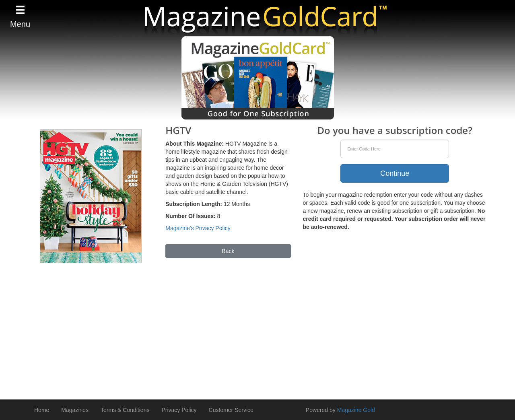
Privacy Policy (179, 410)
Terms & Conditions (125, 410)
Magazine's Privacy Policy (198, 228)
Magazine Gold (356, 410)
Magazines (75, 410)
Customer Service (231, 410)
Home (42, 410)
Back (228, 251)
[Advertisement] (257, 327)
